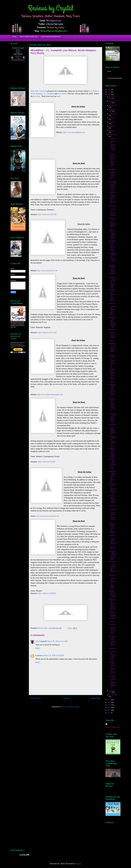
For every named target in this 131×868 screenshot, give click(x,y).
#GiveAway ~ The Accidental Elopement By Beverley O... (112, 682)
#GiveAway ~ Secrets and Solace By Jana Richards (112, 211)
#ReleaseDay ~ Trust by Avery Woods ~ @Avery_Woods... (112, 605)
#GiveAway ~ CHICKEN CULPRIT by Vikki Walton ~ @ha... (112, 582)
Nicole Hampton (37, 94)
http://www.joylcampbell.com (74, 132)
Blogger (78, 864)
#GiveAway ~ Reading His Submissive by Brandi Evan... (112, 654)
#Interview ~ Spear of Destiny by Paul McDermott (112, 223)
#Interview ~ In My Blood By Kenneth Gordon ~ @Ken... (112, 617)
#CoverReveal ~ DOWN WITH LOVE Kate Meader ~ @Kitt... (112, 376)
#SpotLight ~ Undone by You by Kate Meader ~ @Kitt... (112, 335)
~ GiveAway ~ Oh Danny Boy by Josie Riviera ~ (112, 417)
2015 (109, 705)
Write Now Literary (38, 91)
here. (59, 96)
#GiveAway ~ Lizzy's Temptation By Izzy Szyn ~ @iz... (112, 476)
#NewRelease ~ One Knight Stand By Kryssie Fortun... (112, 186)
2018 (109, 95)
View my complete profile (113, 727)
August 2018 (113, 114)
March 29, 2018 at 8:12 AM (57, 641)
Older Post (96, 698)
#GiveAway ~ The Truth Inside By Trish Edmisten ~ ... (112, 641)
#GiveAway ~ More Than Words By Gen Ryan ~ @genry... (112, 390)
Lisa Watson (94, 91)
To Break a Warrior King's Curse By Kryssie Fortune (112, 234)
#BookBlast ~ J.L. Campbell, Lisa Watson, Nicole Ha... (112, 174)
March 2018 (113, 135)
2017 (109, 700)
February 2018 (112, 691)
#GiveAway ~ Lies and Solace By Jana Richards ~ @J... (112, 322)
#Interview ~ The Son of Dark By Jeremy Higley (112, 453)
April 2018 (112, 130)
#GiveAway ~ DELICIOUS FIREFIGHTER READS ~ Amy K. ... (112, 145)
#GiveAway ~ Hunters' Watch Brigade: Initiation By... (112, 429)
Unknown (39, 655)
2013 (109, 710)
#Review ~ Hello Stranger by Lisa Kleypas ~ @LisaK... (112, 501)
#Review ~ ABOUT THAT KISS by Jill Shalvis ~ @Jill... (112, 528)
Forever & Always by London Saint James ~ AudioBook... (112, 404)
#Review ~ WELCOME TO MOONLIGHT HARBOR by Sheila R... (112, 160)
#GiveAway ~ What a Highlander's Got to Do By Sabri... (112, 555)
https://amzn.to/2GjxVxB (47, 214)
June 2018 (112, 122)
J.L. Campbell (49, 94)
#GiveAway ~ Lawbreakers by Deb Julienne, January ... (112, 515)
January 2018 (113, 695)
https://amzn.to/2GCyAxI (47, 332)
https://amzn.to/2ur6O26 (47, 593)
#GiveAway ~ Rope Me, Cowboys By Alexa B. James (112, 441)
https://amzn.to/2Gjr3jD (47, 462)
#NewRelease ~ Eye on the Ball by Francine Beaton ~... (112, 348)
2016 (109, 702)
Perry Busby (62, 94)
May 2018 (112, 126)
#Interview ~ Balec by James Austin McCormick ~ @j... (112, 361)
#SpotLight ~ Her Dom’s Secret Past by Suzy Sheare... (112, 246)
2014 (109, 707)
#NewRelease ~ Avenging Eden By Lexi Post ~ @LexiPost (112, 198)
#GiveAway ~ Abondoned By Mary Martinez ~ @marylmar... (112, 542)
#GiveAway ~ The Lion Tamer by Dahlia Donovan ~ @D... (112, 488)
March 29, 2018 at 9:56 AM (54, 655)
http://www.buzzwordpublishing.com (48, 516)
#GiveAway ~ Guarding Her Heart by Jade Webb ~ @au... (112, 309)
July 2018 (112, 118)
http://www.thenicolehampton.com (50, 395)
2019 (109, 92)
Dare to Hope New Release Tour (51, 37)
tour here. (37, 96)
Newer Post (36, 698)
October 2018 (113, 105)
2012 (109, 713)
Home (14, 37)
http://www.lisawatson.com (47, 271)
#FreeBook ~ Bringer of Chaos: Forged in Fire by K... (112, 258)
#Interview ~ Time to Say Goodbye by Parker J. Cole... (112, 464)
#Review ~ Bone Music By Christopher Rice (112, 594)
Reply (38, 648)
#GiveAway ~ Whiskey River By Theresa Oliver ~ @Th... (112, 629)
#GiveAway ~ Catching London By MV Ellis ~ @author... (112, 567)
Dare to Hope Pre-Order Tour (29, 37)
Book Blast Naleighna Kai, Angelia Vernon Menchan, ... (112, 270)
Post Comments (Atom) (71, 707)
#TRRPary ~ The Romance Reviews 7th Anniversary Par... (112, 668)
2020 (109, 89)
